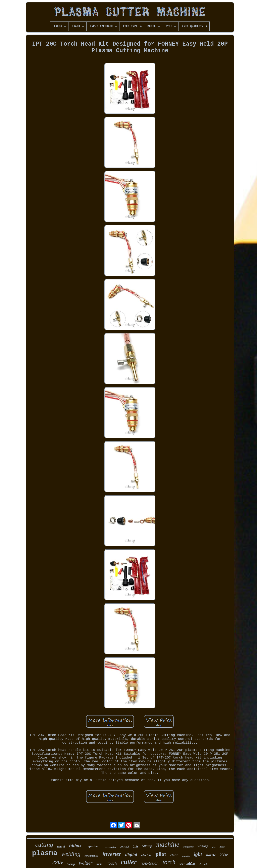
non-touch (149, 863)
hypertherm (94, 846)
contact (124, 846)
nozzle (211, 855)
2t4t (136, 847)
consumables (91, 856)
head (222, 847)
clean (174, 855)
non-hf (61, 847)
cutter (129, 862)
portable (187, 864)
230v (224, 855)
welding (71, 854)
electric (146, 855)
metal (100, 864)
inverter (112, 854)
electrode (203, 864)
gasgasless (188, 847)
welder (86, 863)
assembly (186, 856)
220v (57, 862)
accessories (111, 847)
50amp (147, 846)
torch (169, 862)
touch (112, 863)
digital (131, 855)
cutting (44, 844)
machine (168, 844)
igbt (198, 854)
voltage (203, 846)
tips (214, 847)
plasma (45, 853)
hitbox (75, 846)
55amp (71, 864)
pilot (161, 854)
